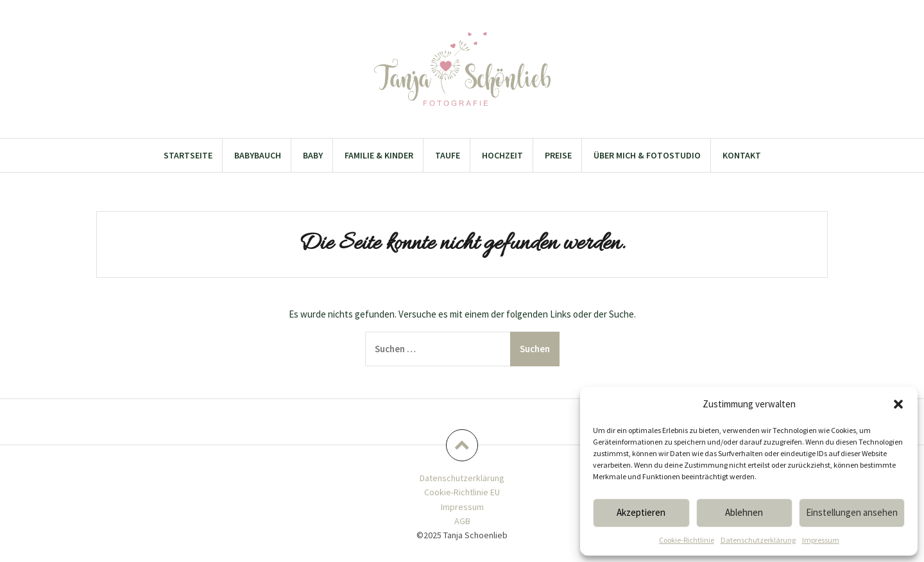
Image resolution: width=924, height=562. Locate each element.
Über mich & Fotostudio (647, 155)
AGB (462, 521)
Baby (313, 155)
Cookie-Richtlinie (687, 540)
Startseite (188, 155)
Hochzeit (502, 155)
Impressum (821, 540)
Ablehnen (744, 512)
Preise (558, 155)
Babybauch (258, 155)
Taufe (448, 155)
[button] (898, 404)
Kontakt (742, 155)
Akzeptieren (641, 512)
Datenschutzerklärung (758, 540)
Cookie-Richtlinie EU (462, 492)
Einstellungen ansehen (852, 512)
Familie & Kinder (379, 155)
